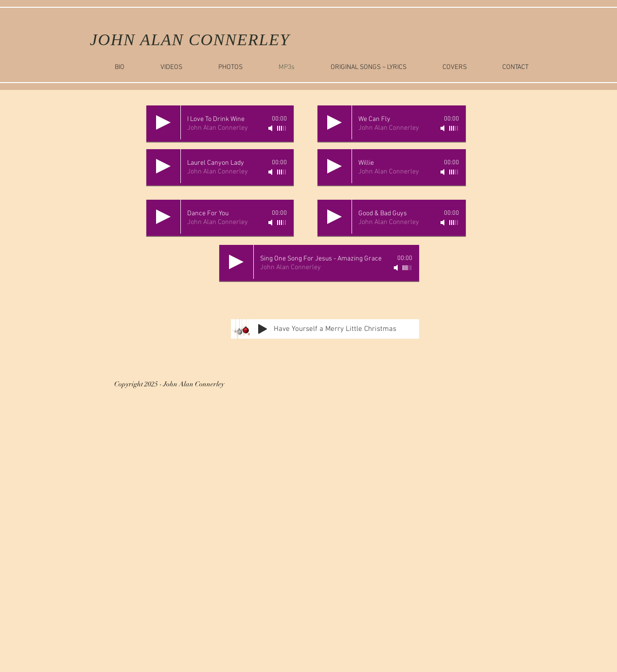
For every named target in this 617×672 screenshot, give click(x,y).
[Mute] (271, 128)
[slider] (282, 128)
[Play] (163, 122)
